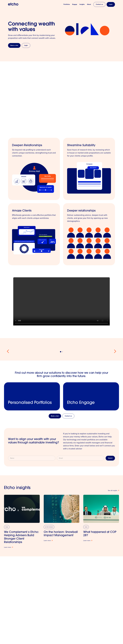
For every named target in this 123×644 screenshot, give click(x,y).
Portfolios (67, 4)
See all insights (113, 491)
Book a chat (14, 45)
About (89, 4)
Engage (75, 4)
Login (111, 4)
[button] (8, 351)
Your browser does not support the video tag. (61, 301)
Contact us (99, 4)
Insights (82, 4)
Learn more (8, 547)
